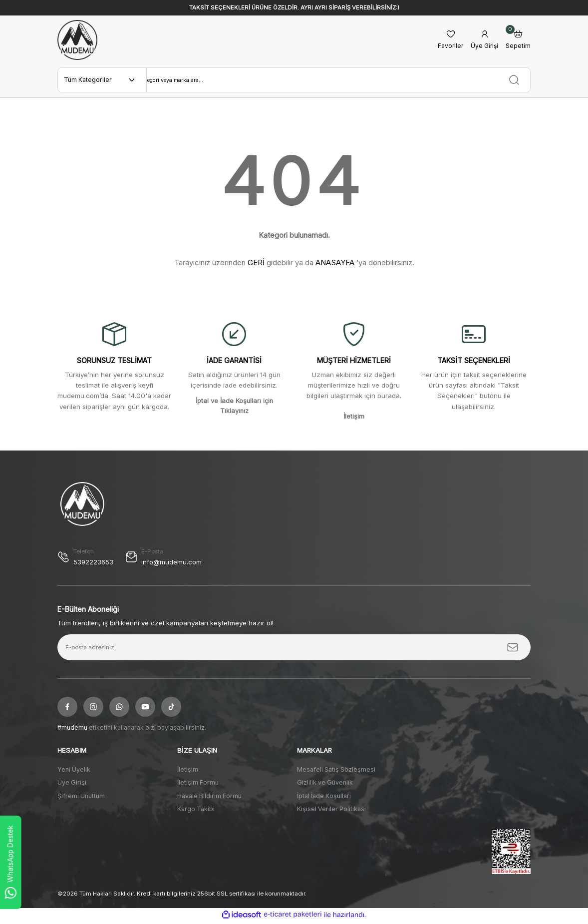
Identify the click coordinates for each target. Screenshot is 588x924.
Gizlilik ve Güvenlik (325, 785)
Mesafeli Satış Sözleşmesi (336, 771)
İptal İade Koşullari (324, 798)
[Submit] (513, 650)
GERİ (256, 264)
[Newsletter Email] (294, 650)
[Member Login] (484, 40)
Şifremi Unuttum (81, 798)
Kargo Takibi (196, 811)
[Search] (338, 81)
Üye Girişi (72, 785)
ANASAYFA (335, 264)
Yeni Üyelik (74, 771)
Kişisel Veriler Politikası (331, 811)
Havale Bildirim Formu (209, 798)
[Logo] (77, 40)
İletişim (188, 771)
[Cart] (518, 40)
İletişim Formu (198, 785)
